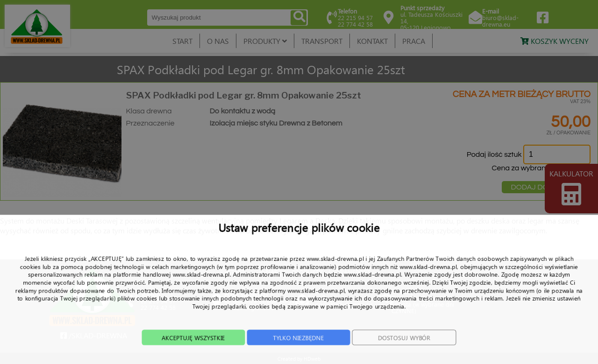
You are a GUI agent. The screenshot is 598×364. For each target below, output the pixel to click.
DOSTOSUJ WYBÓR (414, 352)
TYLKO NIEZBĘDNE (298, 352)
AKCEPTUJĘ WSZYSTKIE (184, 352)
